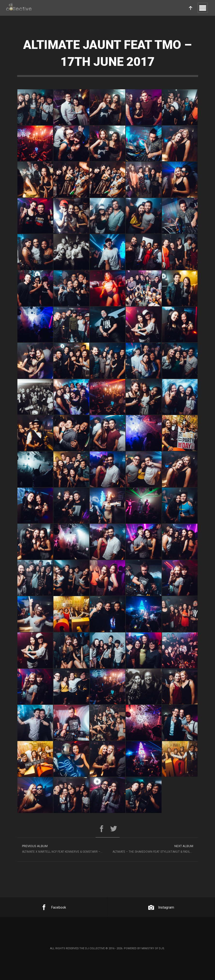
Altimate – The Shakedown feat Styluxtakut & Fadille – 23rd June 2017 (155, 848)
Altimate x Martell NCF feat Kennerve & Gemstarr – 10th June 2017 (65, 848)
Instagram (161, 907)
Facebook (54, 907)
